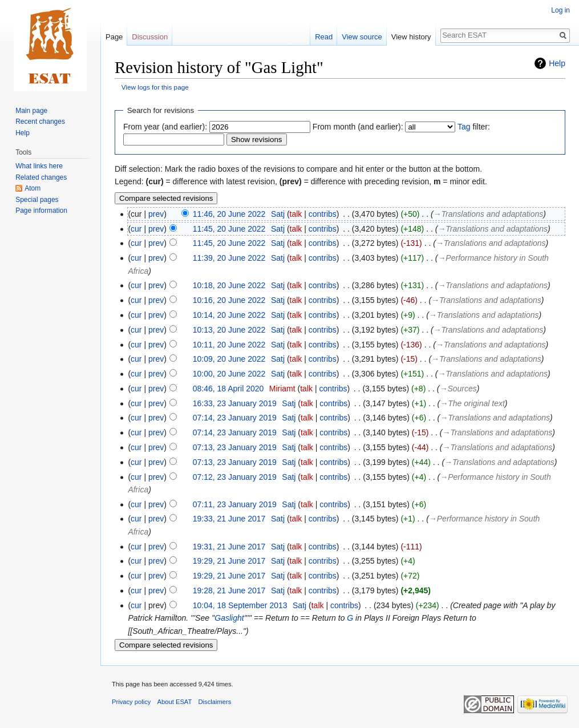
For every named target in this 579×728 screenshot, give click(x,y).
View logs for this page (155, 87)
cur (136, 229)
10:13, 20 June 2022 (229, 330)
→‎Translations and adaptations (489, 214)
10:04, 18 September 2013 (240, 605)
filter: (474, 127)
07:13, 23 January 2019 (235, 447)
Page (114, 37)
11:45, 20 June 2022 (229, 229)
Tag (464, 127)
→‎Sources (458, 389)
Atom (33, 188)
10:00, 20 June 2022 (229, 374)
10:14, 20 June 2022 (229, 315)
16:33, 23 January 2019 (235, 403)
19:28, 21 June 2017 (229, 591)
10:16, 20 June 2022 (229, 300)
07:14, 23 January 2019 (235, 418)
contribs (323, 214)
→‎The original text (472, 403)
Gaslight (229, 618)
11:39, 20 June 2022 (229, 258)
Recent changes (40, 122)
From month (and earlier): (358, 127)
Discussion (150, 37)
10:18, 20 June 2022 (229, 285)
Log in (560, 10)
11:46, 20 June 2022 (229, 214)
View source (362, 37)
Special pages (37, 200)
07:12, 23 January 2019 (235, 477)
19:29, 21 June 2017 (229, 561)
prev (156, 214)
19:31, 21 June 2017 (229, 547)
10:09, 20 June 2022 (229, 359)
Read (324, 37)
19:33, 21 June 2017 (229, 519)
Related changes (41, 177)
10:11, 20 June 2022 (229, 345)
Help (557, 63)
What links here (39, 166)
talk (296, 214)
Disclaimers (215, 702)
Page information (41, 211)
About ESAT (175, 702)
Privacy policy (131, 702)
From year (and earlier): (165, 127)
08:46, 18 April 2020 (228, 389)
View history (411, 37)
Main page (31, 111)
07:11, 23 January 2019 (235, 504)
